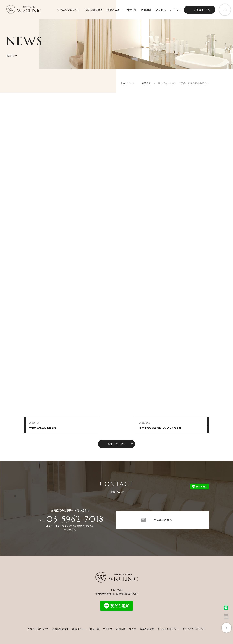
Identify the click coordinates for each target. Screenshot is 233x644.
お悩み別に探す (94, 10)
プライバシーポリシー (194, 629)
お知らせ (121, 629)
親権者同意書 (147, 629)
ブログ (132, 629)
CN (178, 10)
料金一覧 (132, 10)
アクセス (161, 10)
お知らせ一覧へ (120, 444)
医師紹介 (146, 10)
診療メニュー (115, 10)
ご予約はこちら (202, 10)
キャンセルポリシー (168, 629)
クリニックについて (69, 10)
